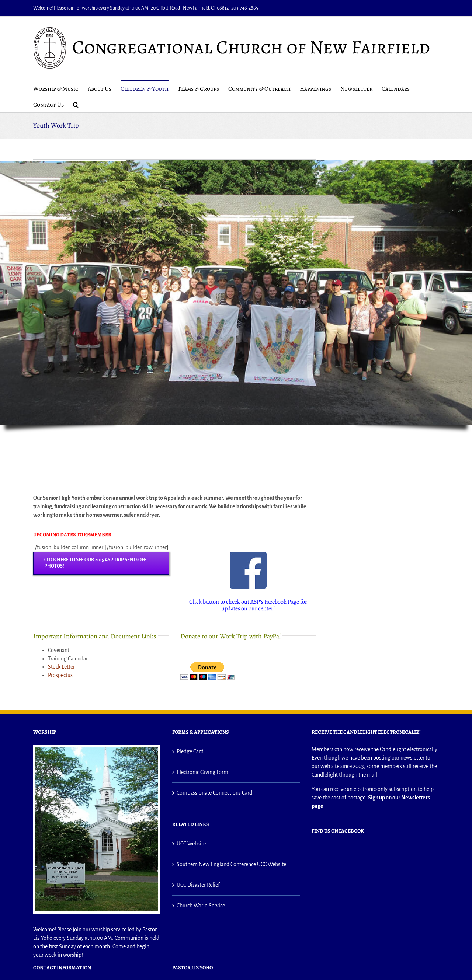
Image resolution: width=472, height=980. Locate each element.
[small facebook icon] (248, 555)
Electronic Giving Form (202, 772)
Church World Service (201, 906)
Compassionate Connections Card (214, 793)
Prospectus (60, 675)
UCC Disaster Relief (198, 885)
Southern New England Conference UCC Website (231, 864)
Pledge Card (190, 751)
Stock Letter (61, 667)
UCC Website (191, 844)
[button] (76, 104)
